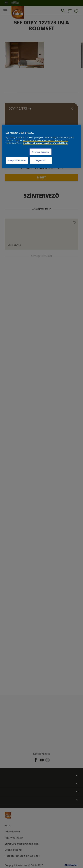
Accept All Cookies (17, 160)
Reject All (41, 160)
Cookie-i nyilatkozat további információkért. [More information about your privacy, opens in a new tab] (45, 143)
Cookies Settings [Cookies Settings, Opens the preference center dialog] (41, 152)
